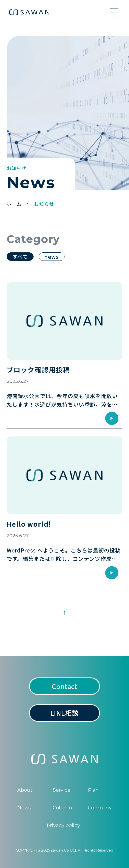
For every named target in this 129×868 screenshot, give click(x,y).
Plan (93, 790)
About (25, 790)
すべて (20, 257)
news (52, 257)
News (24, 808)
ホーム (15, 204)
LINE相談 (65, 713)
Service (62, 790)
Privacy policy (63, 825)
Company (100, 808)
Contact (64, 686)
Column (62, 808)
